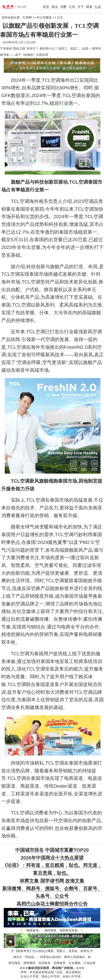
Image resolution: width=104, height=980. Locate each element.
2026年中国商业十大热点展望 (52, 858)
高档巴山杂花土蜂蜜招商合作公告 (52, 904)
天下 (80, 7)
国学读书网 (52, 881)
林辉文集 (29, 881)
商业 (55, 7)
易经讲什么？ (48, 49)
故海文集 (75, 881)
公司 (72, 7)
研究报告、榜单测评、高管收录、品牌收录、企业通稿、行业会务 (52, 963)
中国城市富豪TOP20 (67, 850)
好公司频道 (44, 18)
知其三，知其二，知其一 (75, 49)
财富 (89, 7)
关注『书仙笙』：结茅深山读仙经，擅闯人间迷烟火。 (52, 957)
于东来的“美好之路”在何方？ (19, 49)
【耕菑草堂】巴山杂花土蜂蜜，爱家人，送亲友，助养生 (52, 951)
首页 (46, 7)
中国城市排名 (29, 850)
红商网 (27, 18)
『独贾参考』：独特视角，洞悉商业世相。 (52, 930)
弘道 (98, 7)
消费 (63, 7)
